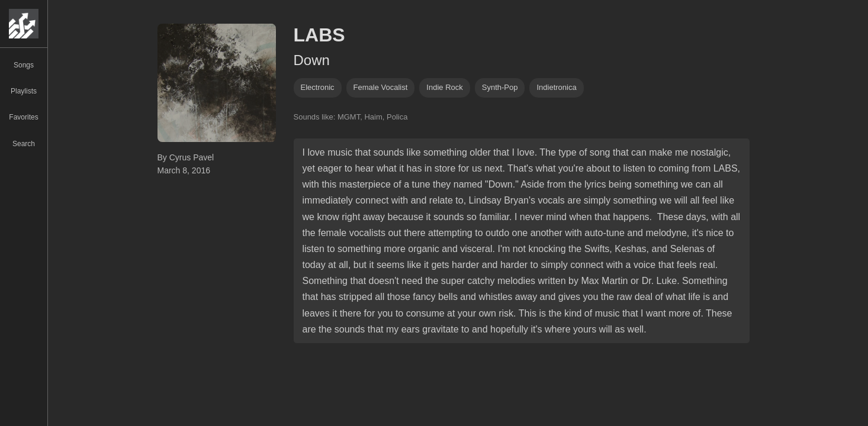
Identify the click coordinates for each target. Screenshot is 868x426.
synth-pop (500, 87)
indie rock (444, 87)
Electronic (318, 87)
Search (24, 144)
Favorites (23, 117)
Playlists (24, 91)
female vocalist (381, 87)
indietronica (556, 87)
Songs (24, 65)
